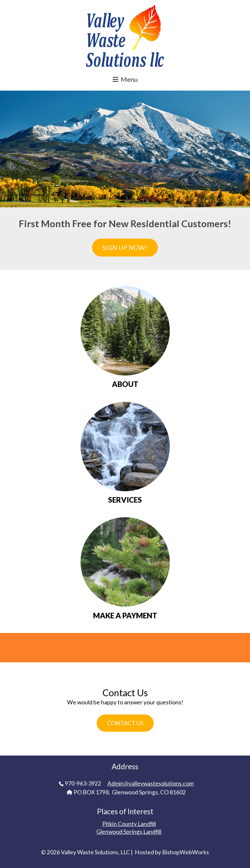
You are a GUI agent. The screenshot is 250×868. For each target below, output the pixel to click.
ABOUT (125, 384)
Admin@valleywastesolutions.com (151, 783)
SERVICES (125, 500)
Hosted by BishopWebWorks (172, 852)
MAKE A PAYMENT (125, 616)
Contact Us (125, 723)
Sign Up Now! (125, 248)
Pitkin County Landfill (129, 824)
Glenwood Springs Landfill (129, 832)
